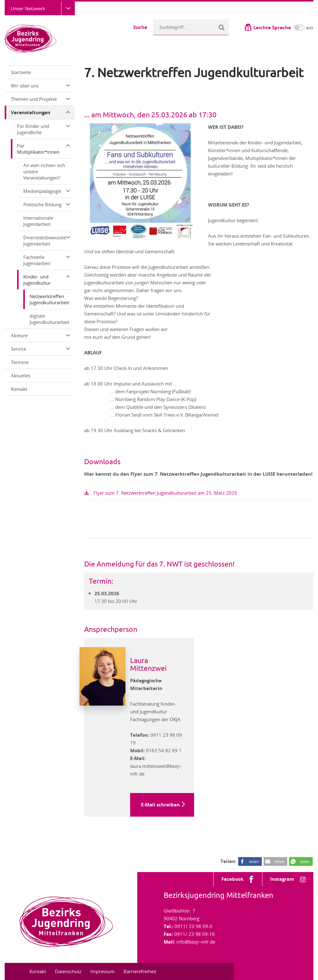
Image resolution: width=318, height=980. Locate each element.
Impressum (102, 971)
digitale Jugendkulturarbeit (49, 319)
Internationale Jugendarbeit (38, 221)
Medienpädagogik (47, 191)
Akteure (41, 335)
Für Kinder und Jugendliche (44, 129)
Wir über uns (41, 86)
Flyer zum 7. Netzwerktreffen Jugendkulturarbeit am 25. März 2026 (165, 493)
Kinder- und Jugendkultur (47, 280)
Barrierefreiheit (140, 971)
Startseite (21, 72)
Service (41, 349)
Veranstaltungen (41, 112)
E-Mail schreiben (160, 805)
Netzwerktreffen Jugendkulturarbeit (49, 299)
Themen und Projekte (41, 99)
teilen (254, 861)
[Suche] (221, 27)
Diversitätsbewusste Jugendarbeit (47, 240)
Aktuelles (21, 376)
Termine (20, 362)
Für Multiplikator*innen (44, 149)
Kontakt (19, 389)
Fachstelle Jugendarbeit (47, 260)
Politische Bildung (47, 204)
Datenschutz (68, 971)
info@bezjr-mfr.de (196, 942)
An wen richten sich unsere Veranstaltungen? (44, 171)
